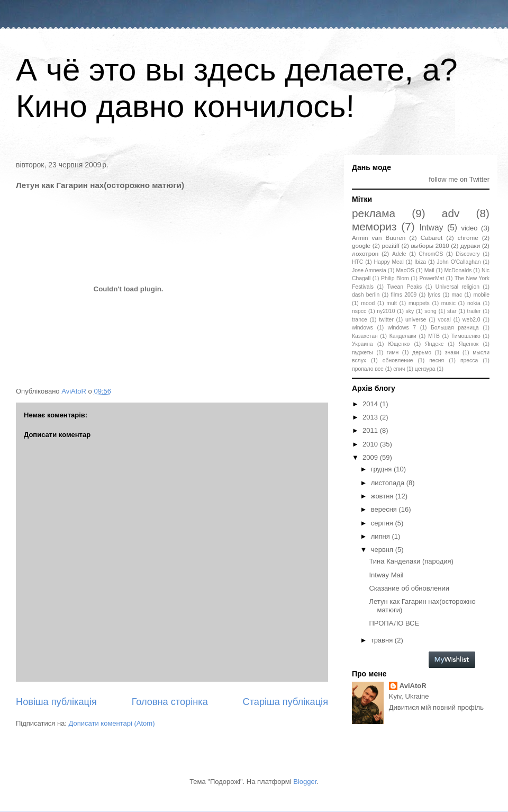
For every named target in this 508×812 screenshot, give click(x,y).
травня (383, 640)
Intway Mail (386, 575)
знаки (452, 353)
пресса (469, 360)
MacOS (405, 270)
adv (451, 213)
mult (392, 303)
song (430, 311)
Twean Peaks (404, 287)
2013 (371, 417)
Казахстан (365, 336)
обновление (398, 360)
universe (416, 320)
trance (360, 320)
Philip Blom (395, 278)
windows (362, 328)
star (452, 311)
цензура (425, 369)
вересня (385, 509)
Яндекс (434, 344)
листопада (389, 483)
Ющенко (399, 344)
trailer (474, 311)
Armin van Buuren (379, 238)
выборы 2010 (430, 246)
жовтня (383, 496)
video (469, 228)
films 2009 (404, 295)
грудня (382, 469)
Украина (362, 344)
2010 (371, 444)
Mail (429, 270)
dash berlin (366, 295)
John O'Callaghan (459, 262)
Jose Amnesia (369, 270)
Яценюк (469, 344)
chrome (468, 238)
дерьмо (422, 353)
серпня (383, 523)
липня (382, 536)
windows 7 (402, 328)
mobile (481, 295)
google (361, 246)
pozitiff (391, 246)
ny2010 (386, 311)
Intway (432, 227)
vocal (444, 320)
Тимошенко (466, 336)
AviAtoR (413, 686)
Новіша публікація (56, 702)
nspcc (359, 311)
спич (399, 369)
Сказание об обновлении (409, 588)
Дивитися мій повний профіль (436, 707)
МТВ (434, 336)
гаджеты (362, 353)
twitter (386, 320)
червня (383, 550)
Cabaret (432, 238)
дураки (470, 246)
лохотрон (365, 253)
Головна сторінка (170, 702)
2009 (371, 457)
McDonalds (458, 270)
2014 (371, 404)
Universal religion (457, 287)
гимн (393, 353)
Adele (399, 254)
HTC (357, 262)
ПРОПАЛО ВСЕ (394, 623)
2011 (371, 430)
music (448, 303)
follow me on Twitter (459, 179)
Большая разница (455, 328)
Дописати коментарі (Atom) (112, 723)
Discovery (468, 254)
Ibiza (420, 262)
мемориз (374, 226)
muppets (419, 303)
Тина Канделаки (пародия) (411, 561)
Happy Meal (389, 262)
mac (457, 295)
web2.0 (471, 320)
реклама (374, 213)
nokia (474, 303)
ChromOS (431, 254)
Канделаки (403, 336)
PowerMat (432, 278)
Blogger (305, 782)
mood (368, 303)
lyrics (434, 295)
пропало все (368, 369)
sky (410, 311)
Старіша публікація (285, 702)
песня (437, 360)
